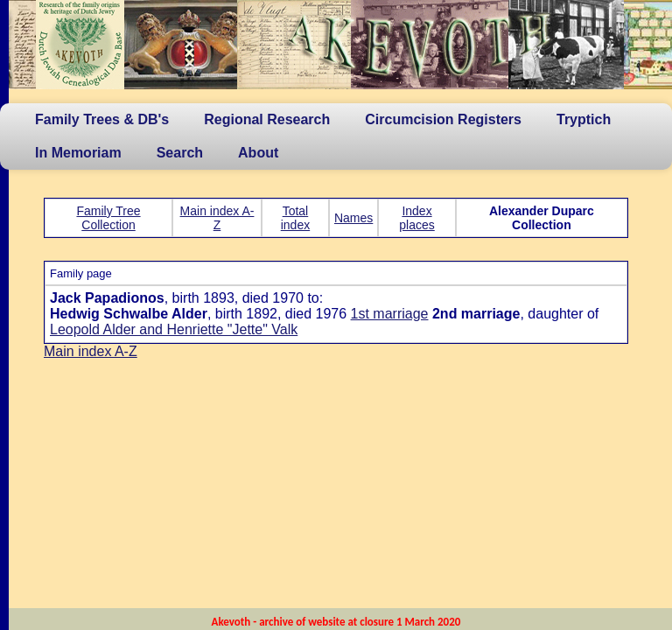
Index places (416, 218)
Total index (295, 218)
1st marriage (390, 314)
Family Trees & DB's (102, 119)
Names (353, 218)
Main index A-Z (217, 218)
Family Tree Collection (108, 218)
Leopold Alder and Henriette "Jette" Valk (174, 329)
